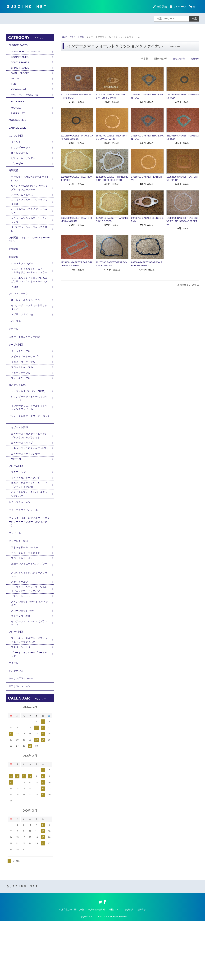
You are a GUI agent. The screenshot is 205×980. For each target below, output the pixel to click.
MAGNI (15, 81)
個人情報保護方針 (97, 968)
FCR (14, 86)
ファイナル (15, 581)
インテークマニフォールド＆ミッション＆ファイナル (29, 441)
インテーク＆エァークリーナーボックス (29, 452)
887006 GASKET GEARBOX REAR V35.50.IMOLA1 (147, 264)
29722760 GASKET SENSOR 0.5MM (147, 220)
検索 (194, 19)
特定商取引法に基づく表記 (72, 968)
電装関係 (14, 179)
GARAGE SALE (18, 134)
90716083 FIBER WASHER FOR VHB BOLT (77, 96)
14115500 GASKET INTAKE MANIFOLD (147, 137)
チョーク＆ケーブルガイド (27, 602)
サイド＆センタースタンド (27, 520)
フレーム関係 (16, 508)
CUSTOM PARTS (19, 46)
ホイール (14, 718)
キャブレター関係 (19, 589)
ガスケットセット (21, 648)
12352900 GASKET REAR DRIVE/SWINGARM (76, 220)
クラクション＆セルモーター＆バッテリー (29, 232)
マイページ (178, 7)
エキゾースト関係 (19, 463)
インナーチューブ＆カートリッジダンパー (29, 333)
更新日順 (195, 59)
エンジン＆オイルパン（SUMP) (29, 424)
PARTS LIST (18, 118)
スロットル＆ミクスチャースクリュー (29, 625)
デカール (14, 357)
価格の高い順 (178, 59)
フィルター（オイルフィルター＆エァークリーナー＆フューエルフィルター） (29, 568)
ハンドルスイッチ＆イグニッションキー (29, 222)
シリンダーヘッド (21, 155)
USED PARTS (17, 105)
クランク (16, 150)
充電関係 (14, 263)
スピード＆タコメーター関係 (25, 366)
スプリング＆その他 (23, 341)
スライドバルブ (20, 632)
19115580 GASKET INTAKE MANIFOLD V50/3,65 (77, 137)
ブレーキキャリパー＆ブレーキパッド (29, 709)
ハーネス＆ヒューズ (23, 205)
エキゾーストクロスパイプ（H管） (29, 487)
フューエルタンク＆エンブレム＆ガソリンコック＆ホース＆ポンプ (29, 302)
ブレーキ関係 (16, 685)
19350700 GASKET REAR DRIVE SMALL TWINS (112, 137)
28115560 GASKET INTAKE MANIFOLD (183, 137)
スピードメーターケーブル (27, 387)
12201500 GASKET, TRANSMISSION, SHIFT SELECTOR (112, 178)
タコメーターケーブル (24, 393)
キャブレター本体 (21, 668)
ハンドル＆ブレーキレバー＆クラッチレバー (29, 537)
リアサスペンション (20, 745)
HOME (64, 37)
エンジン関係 (16, 142)
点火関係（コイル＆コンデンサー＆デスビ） (29, 252)
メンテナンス (16, 727)
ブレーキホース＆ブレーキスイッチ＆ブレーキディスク (29, 694)
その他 (15, 311)
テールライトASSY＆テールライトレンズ (30, 188)
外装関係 (14, 272)
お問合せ (141, 968)
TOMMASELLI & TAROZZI (26, 53)
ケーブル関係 (16, 375)
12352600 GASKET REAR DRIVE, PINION (182, 178)
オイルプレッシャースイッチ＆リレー (29, 241)
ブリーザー (18, 172)
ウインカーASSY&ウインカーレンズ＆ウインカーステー (30, 198)
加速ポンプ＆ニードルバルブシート (29, 615)
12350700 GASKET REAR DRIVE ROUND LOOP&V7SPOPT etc (182, 221)
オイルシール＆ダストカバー (28, 326)
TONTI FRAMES (21, 64)
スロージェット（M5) (24, 663)
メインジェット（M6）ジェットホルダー (30, 655)
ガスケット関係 (78, 37)
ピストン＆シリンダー (24, 166)
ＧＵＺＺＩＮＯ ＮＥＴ (31, 7)
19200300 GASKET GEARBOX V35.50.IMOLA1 (112, 264)
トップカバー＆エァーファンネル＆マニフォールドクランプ (29, 640)
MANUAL (16, 112)
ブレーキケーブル (21, 410)
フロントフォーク (19, 319)
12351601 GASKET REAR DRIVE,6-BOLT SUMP (76, 264)
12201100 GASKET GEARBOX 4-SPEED (77, 178)
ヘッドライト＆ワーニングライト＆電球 (29, 213)
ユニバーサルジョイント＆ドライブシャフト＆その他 (29, 528)
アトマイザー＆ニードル (25, 597)
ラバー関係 (15, 348)
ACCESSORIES (18, 125)
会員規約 (129, 968)
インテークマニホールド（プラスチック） (29, 676)
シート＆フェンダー (23, 279)
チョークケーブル (21, 404)
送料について (115, 968)
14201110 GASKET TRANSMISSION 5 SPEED (112, 220)
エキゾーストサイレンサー (27, 495)
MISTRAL (17, 500)
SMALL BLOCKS (21, 75)
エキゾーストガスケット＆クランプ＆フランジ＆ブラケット (29, 472)
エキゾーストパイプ (23, 480)
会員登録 (160, 7)
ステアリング (19, 515)
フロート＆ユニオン (23, 608)
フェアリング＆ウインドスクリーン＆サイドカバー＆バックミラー (29, 289)
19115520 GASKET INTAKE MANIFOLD (183, 96)
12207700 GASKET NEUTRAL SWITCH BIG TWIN (111, 96)
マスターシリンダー (23, 702)
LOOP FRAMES (20, 58)
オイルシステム (20, 161)
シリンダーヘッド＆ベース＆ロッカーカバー (29, 432)
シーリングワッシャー (22, 736)
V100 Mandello (20, 92)
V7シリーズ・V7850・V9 (26, 98)
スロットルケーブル (23, 399)
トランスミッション (20, 546)
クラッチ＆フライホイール (24, 555)
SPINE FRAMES (21, 70)
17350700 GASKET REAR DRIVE (147, 178)
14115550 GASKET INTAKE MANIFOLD (147, 96)
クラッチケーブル (21, 382)
